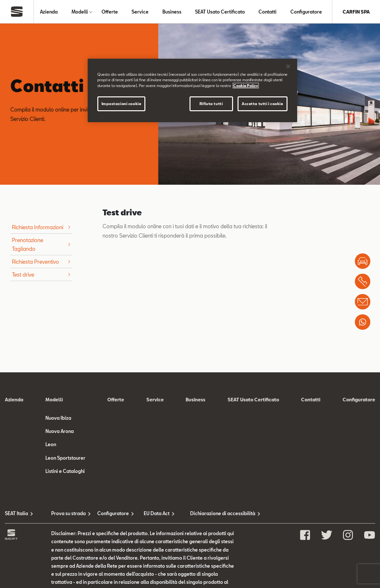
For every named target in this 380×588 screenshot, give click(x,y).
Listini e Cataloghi (65, 471)
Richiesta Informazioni (38, 227)
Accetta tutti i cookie (263, 104)
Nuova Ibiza (58, 418)
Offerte (110, 12)
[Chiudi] (288, 66)
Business (172, 12)
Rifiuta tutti (211, 104)
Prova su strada (68, 513)
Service (140, 12)
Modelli (80, 12)
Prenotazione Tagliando (28, 244)
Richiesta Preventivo (35, 262)
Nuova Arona (60, 431)
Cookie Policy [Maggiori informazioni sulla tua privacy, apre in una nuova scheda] (246, 86)
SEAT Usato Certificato (220, 12)
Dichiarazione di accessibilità (213, 513)
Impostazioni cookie (122, 104)
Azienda (49, 12)
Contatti (268, 12)
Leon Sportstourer (65, 458)
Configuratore (306, 12)
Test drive (23, 274)
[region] (192, 90)
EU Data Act (157, 513)
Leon (51, 444)
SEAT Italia (16, 513)
